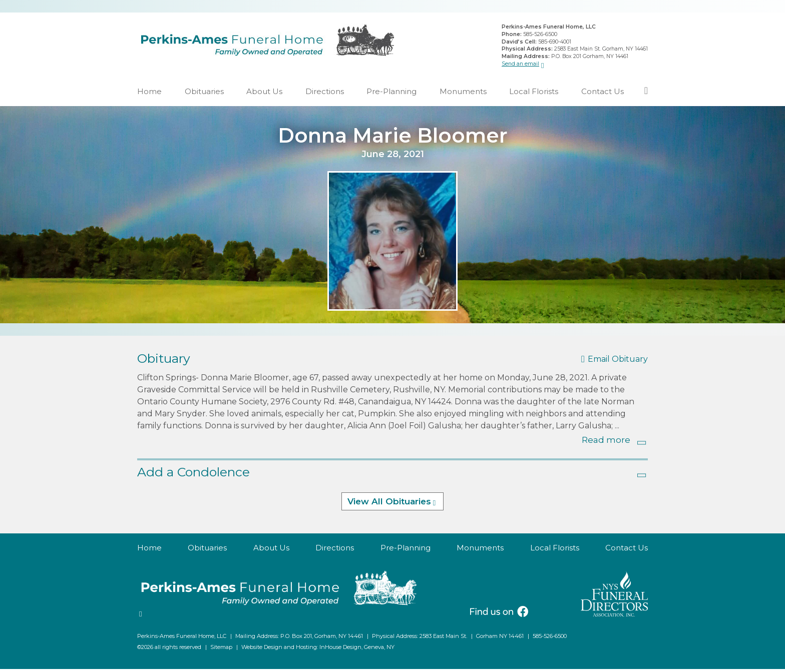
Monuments (463, 94)
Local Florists (534, 94)
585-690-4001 (555, 43)
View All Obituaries (389, 505)
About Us (264, 94)
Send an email (520, 65)
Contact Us (603, 94)
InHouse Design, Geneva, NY (357, 650)
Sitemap (221, 650)
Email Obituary (618, 363)
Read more (606, 443)
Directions (325, 94)
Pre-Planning (391, 94)
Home (149, 94)
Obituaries (204, 94)
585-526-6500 (540, 36)
